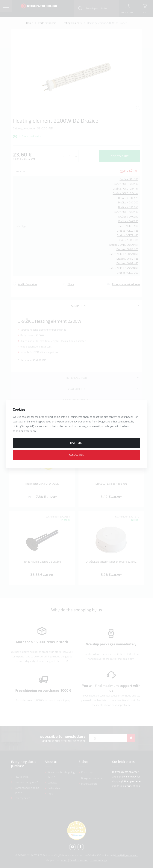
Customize (77, 443)
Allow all (76, 454)
